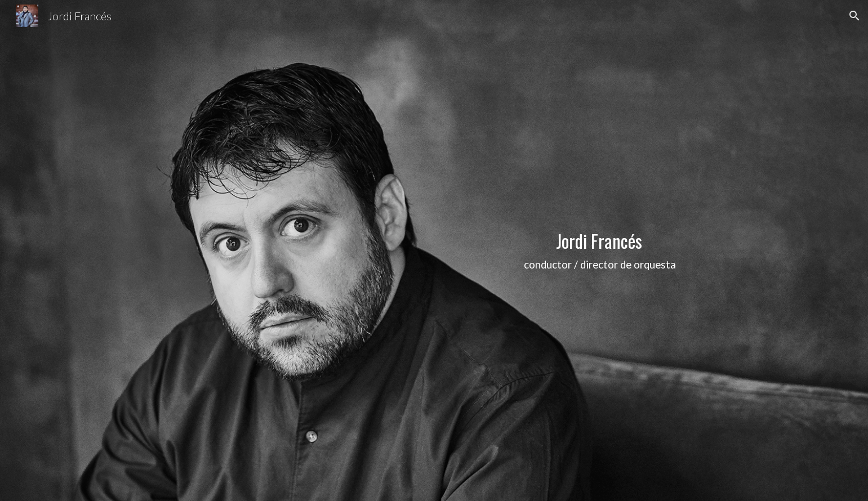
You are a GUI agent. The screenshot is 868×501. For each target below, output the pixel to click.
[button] (854, 16)
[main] (600, 251)
